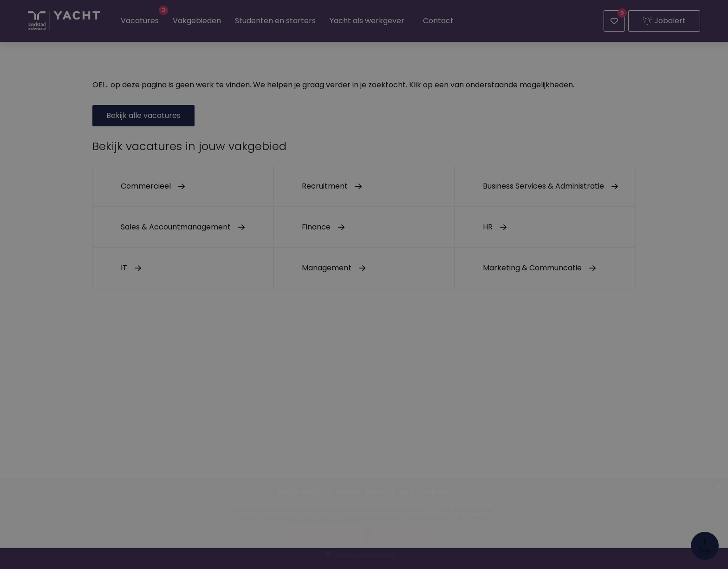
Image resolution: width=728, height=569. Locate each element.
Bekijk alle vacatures (143, 115)
